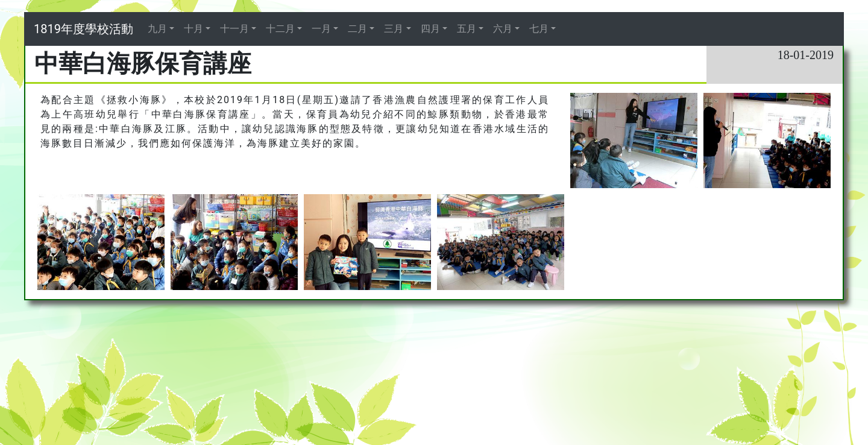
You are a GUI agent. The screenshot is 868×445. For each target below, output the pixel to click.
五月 (467, 29)
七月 (539, 29)
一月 (321, 29)
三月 (394, 29)
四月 (430, 29)
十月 (193, 29)
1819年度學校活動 (83, 29)
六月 (503, 29)
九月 (157, 29)
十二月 (280, 29)
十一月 (234, 29)
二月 (357, 29)
